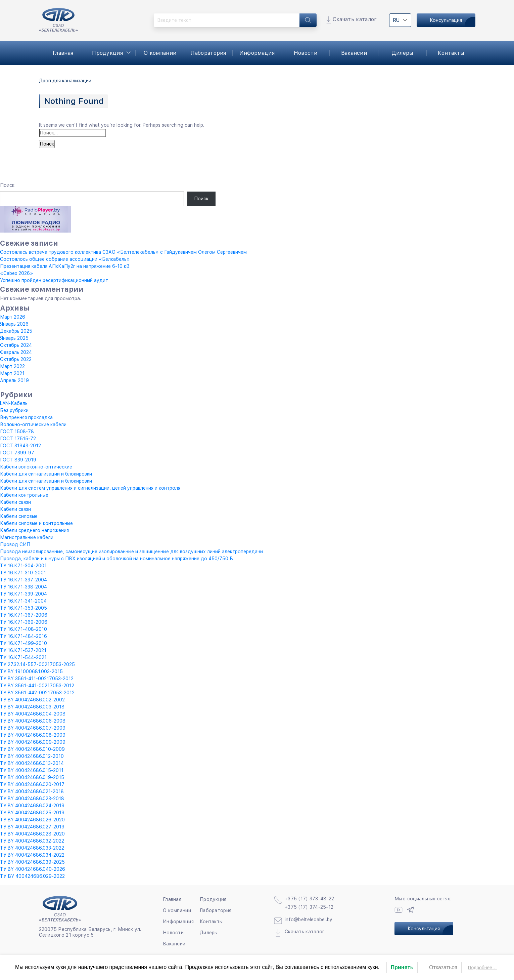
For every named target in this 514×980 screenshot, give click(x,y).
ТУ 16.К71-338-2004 (24, 587)
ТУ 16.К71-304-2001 (23, 566)
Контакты (451, 53)
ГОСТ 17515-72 (18, 439)
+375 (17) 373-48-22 (309, 899)
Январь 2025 (14, 338)
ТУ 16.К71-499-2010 (24, 643)
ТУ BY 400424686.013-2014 (32, 763)
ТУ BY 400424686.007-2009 (33, 728)
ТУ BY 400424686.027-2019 (32, 827)
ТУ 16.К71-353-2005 (24, 608)
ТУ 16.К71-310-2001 (23, 573)
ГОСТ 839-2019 (18, 460)
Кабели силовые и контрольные (36, 523)
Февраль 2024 (16, 352)
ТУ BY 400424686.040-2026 (33, 869)
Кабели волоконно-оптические (36, 467)
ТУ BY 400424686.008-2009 (33, 735)
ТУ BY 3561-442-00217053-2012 (37, 693)
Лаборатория (208, 53)
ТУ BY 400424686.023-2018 (32, 799)
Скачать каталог (355, 19)
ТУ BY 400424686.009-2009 (33, 742)
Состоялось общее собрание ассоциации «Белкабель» (65, 259)
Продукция (107, 53)
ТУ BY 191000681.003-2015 (31, 671)
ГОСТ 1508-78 (17, 432)
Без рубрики (14, 410)
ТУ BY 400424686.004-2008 (33, 714)
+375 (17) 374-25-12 (309, 907)
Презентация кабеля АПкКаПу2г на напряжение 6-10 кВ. (65, 266)
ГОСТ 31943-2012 (20, 446)
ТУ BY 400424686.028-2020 (32, 834)
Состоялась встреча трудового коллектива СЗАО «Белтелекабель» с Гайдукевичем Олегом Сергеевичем (123, 252)
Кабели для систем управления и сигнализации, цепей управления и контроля (90, 488)
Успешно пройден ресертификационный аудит (54, 280)
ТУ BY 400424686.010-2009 (32, 749)
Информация (257, 53)
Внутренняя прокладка (26, 417)
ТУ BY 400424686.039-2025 (32, 862)
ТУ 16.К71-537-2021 (23, 650)
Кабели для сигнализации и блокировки (46, 474)
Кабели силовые (19, 516)
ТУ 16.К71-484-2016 (24, 636)
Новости (306, 53)
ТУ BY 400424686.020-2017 (32, 784)
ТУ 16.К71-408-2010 (24, 629)
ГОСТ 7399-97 (17, 453)
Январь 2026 (14, 324)
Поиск (7, 185)
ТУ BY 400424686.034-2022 (32, 855)
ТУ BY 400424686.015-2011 (32, 770)
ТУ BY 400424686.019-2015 (32, 777)
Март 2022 (12, 366)
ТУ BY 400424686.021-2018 (32, 791)
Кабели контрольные (24, 495)
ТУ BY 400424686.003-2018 (32, 707)
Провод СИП (15, 544)
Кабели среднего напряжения (34, 530)
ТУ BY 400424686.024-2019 (32, 806)
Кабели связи (15, 502)
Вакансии (354, 53)
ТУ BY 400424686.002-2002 (32, 700)
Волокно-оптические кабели (33, 424)
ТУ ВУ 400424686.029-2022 (32, 876)
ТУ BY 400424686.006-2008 (33, 721)
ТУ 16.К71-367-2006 (24, 615)
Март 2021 (12, 373)
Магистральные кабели (27, 537)
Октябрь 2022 (16, 359)
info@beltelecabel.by (309, 920)
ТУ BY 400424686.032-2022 (32, 841)
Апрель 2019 (14, 380)
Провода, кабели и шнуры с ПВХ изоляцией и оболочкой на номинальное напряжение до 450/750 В (116, 559)
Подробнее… (482, 968)
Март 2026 (13, 317)
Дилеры (403, 53)
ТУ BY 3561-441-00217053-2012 (37, 686)
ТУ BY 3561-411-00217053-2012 (37, 679)
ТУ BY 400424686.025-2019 (32, 813)
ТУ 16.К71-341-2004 (23, 601)
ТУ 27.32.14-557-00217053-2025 (37, 664)
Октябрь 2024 (16, 345)
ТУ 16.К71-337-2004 (24, 580)
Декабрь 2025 (16, 331)
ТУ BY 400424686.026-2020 (32, 820)
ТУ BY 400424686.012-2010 (32, 756)
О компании (160, 53)
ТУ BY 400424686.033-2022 (32, 848)
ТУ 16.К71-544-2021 (23, 657)
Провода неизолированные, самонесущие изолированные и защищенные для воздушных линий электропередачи (131, 552)
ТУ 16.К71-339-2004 (24, 594)
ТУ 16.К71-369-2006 (24, 622)
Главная (63, 53)
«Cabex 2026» (17, 273)
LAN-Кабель (14, 403)
